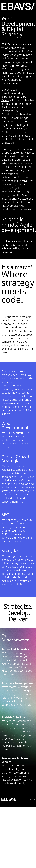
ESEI (17, 111)
